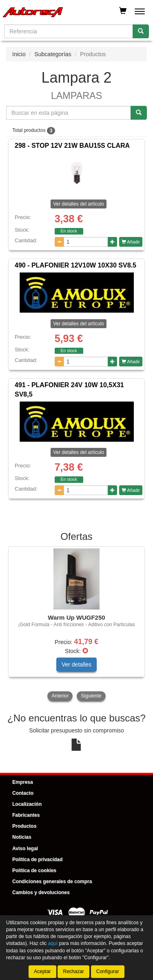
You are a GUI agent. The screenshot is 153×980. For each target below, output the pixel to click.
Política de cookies (34, 870)
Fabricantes (26, 815)
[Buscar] (141, 31)
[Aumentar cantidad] (112, 242)
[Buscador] (69, 31)
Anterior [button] (60, 696)
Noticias (22, 837)
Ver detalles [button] (76, 664)
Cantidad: (26, 240)
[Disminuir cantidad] (59, 242)
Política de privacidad (37, 859)
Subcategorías (53, 54)
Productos (24, 826)
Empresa (23, 782)
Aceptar (42, 971)
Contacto (23, 793)
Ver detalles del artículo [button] (79, 204)
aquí (53, 944)
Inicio (19, 54)
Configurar (108, 971)
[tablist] (76, 625)
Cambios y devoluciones (41, 892)
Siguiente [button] (91, 696)
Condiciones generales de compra (52, 881)
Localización (27, 804)
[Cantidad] (86, 242)
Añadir (131, 242)
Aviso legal (25, 848)
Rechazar (73, 971)
